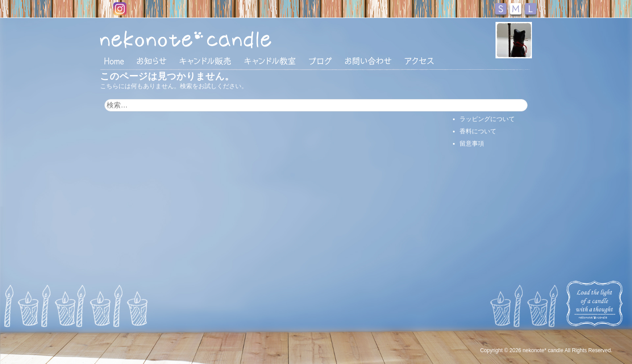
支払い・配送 (478, 107)
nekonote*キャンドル (212, 39)
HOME (114, 61)
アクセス (419, 61)
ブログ (320, 61)
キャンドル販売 (205, 61)
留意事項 (472, 143)
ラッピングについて (487, 119)
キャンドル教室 (270, 61)
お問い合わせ (368, 61)
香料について (478, 131)
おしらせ (152, 61)
